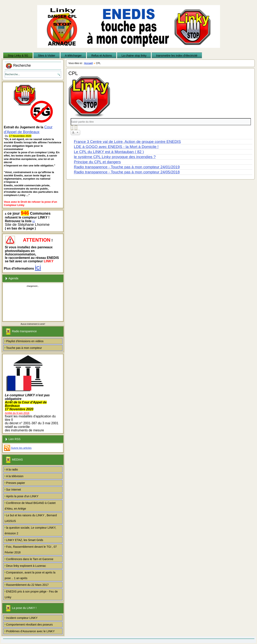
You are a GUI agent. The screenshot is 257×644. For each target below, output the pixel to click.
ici (34, 221)
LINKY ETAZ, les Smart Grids (25, 540)
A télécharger (73, 56)
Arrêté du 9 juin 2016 (17, 413)
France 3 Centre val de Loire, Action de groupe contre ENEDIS (127, 142)
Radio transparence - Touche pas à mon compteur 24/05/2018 (127, 172)
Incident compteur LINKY (22, 618)
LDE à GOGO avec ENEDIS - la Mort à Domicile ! (116, 147)
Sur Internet (13, 490)
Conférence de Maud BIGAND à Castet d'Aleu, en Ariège (30, 506)
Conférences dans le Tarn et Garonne (30, 559)
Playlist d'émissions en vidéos (25, 341)
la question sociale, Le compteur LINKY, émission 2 (30, 530)
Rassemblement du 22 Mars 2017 (27, 585)
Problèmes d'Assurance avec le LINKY (30, 631)
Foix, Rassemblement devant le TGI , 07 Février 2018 (31, 550)
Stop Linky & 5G (18, 56)
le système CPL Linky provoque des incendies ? (115, 157)
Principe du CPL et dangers (97, 162)
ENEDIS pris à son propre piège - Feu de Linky (31, 594)
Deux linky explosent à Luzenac (26, 566)
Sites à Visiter (46, 56)
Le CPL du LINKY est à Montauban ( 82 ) (109, 152)
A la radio (12, 469)
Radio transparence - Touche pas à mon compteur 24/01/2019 (127, 167)
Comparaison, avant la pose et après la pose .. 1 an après (30, 575)
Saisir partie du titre (71, 118)
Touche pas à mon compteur (24, 348)
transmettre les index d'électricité (177, 56)
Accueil (88, 63)
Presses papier (15, 483)
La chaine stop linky (134, 56)
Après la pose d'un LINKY (22, 496)
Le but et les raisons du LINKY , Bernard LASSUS (31, 518)
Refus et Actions (102, 56)
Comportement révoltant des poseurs (29, 625)
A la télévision (15, 476)
